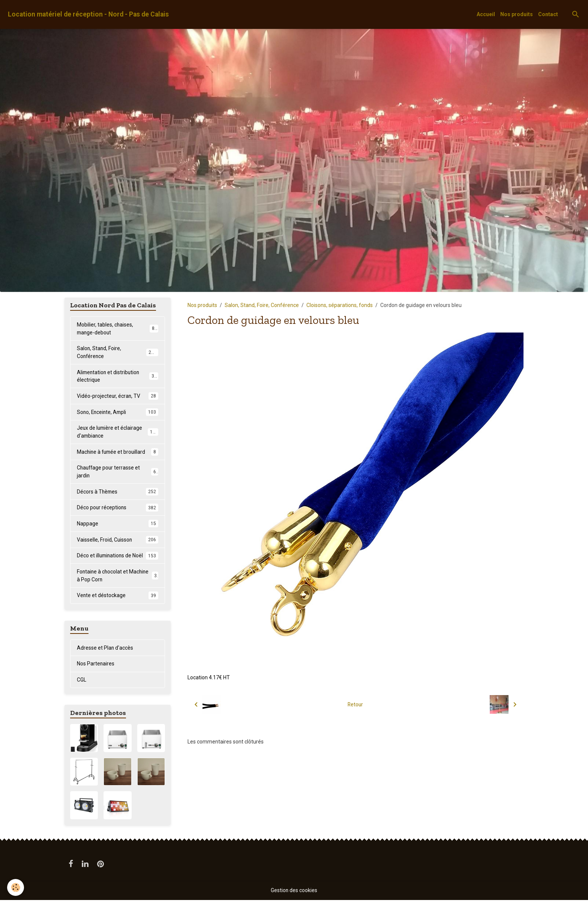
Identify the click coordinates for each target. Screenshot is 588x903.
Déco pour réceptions (118, 509)
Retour (355, 704)
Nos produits (517, 14)
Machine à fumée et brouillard (118, 453)
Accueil (486, 14)
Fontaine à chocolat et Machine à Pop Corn (118, 578)
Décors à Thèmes (118, 493)
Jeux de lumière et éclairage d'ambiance (118, 433)
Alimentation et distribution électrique (118, 377)
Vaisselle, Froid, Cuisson (118, 542)
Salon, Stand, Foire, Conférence (262, 305)
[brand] (88, 14)
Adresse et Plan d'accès (105, 650)
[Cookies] (16, 887)
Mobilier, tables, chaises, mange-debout (118, 329)
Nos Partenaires (96, 667)
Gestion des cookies (294, 893)
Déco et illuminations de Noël (118, 558)
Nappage (118, 525)
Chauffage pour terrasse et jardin (118, 473)
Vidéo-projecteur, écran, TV (118, 397)
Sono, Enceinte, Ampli (118, 413)
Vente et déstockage (118, 598)
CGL (82, 683)
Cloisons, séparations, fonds (340, 305)
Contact (548, 14)
